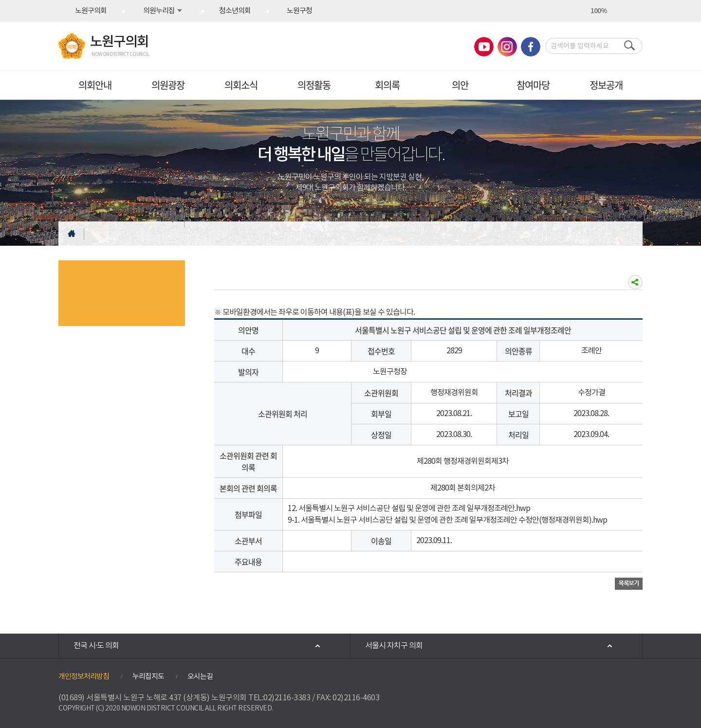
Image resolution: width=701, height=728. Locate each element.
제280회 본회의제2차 (463, 488)
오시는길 (200, 677)
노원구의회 (91, 11)
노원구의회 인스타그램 (507, 47)
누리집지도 (148, 677)
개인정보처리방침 (84, 677)
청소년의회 (235, 11)
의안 (460, 85)
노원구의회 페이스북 (531, 47)
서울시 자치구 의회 (394, 646)
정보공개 (606, 85)
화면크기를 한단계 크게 (581, 11)
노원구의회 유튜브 (484, 47)
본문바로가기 (0, 0)
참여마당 (533, 85)
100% (599, 11)
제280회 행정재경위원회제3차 (463, 461)
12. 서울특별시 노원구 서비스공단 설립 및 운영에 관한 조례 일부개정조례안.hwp (409, 509)
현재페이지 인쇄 (634, 11)
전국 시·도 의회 (96, 646)
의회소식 (241, 85)
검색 (627, 46)
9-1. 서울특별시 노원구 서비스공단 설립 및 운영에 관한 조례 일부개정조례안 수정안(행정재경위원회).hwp (447, 520)
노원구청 (299, 11)
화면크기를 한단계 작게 (616, 11)
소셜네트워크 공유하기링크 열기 (635, 282)
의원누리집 (159, 11)
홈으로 (71, 234)
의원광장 (168, 85)
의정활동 (314, 85)
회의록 (387, 85)
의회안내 (95, 85)
